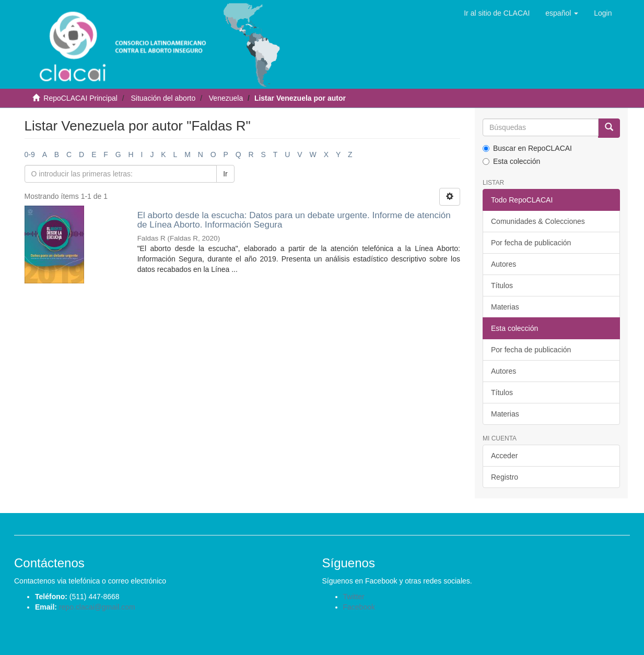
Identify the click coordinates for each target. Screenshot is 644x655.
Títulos (502, 285)
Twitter (354, 597)
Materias (505, 307)
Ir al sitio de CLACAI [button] (497, 13)
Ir (225, 174)
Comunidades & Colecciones (538, 221)
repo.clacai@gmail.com (97, 607)
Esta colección (511, 161)
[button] (562, 13)
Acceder (504, 456)
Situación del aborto (163, 98)
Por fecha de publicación (531, 243)
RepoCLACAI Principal (80, 98)
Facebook (359, 607)
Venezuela (226, 98)
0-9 (30, 154)
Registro (505, 477)
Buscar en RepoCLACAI (527, 148)
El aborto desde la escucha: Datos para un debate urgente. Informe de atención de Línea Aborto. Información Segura (294, 220)
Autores (504, 264)
